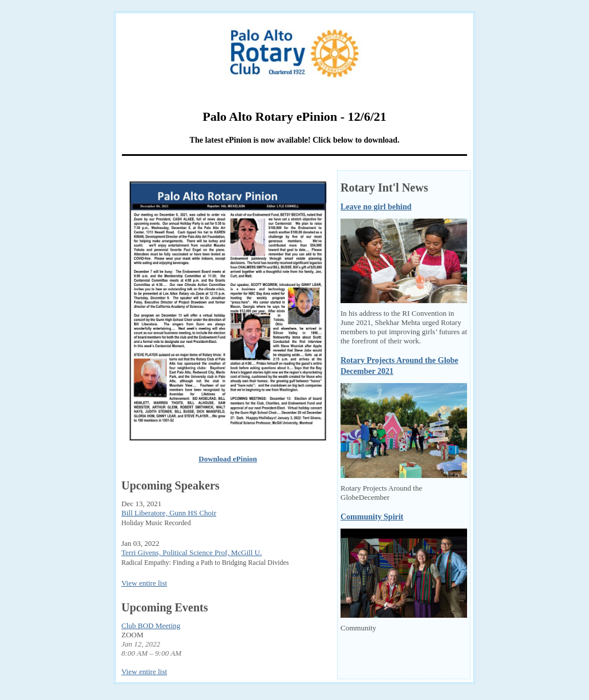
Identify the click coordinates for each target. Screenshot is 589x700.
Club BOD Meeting (151, 626)
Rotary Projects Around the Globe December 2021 (399, 366)
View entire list (144, 583)
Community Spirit (372, 517)
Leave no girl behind (376, 207)
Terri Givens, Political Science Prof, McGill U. (192, 552)
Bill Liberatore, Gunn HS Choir (169, 513)
